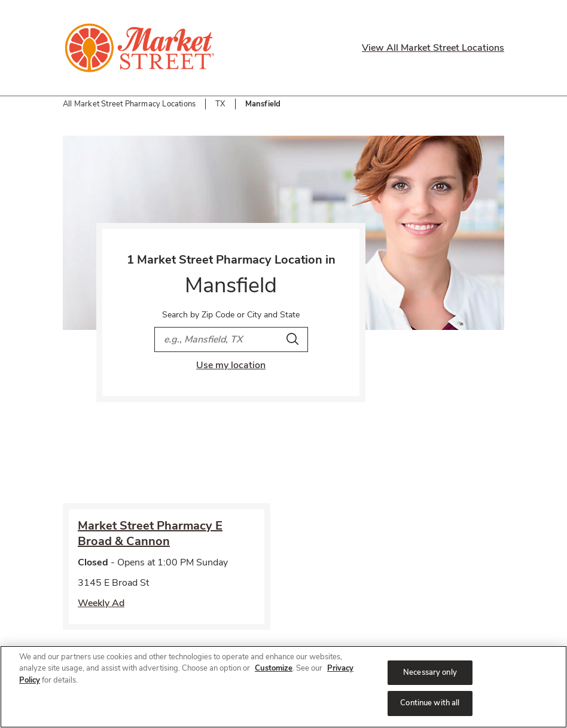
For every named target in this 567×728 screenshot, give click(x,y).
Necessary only (430, 672)
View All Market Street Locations (433, 48)
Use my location (231, 365)
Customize (274, 668)
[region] (283, 687)
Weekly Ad (101, 603)
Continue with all (430, 703)
